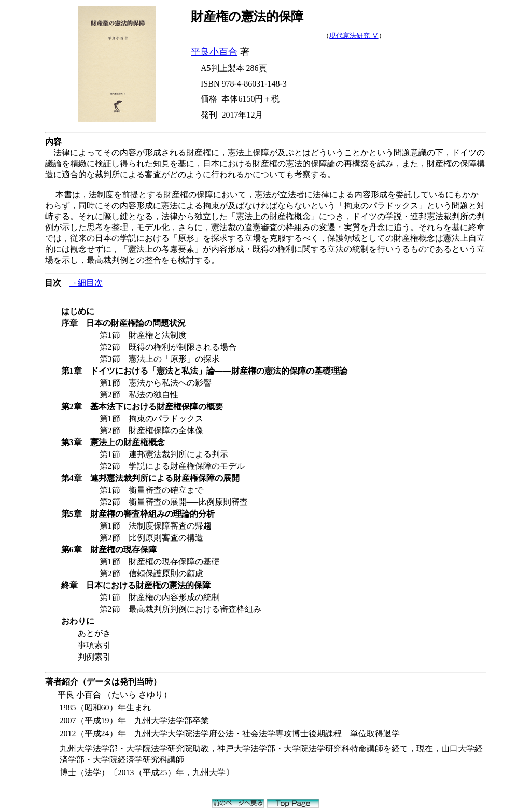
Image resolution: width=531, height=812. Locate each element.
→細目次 (86, 283)
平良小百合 (214, 52)
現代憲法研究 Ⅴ (354, 35)
